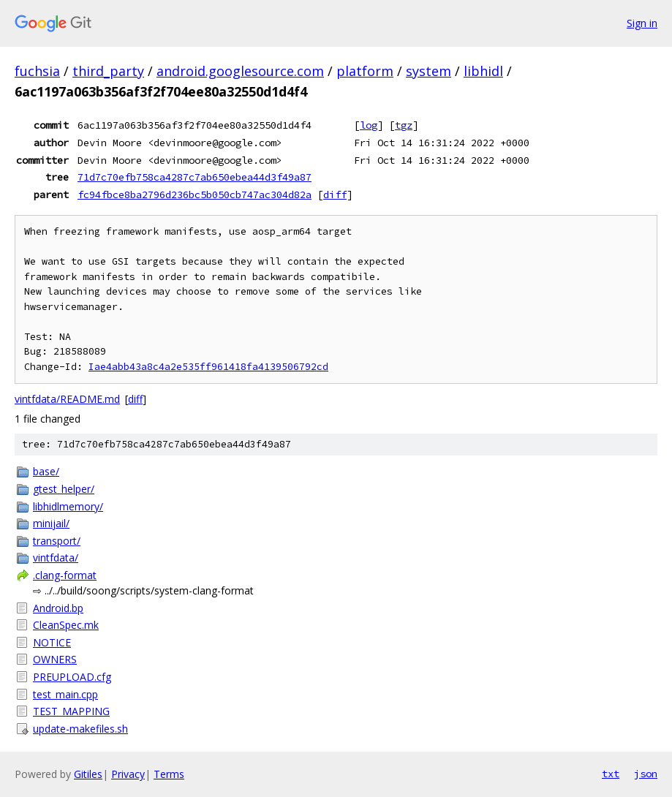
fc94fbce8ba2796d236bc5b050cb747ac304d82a (195, 194)
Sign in (642, 23)
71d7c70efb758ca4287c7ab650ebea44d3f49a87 (195, 177)
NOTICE (52, 642)
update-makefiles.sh (80, 729)
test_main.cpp (65, 694)
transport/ (57, 541)
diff (335, 194)
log (369, 125)
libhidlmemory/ (68, 506)
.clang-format (65, 575)
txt (611, 774)
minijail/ (51, 523)
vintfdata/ (56, 558)
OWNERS (55, 659)
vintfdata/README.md (67, 399)
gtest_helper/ (64, 489)
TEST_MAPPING (71, 711)
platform (365, 71)
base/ (46, 471)
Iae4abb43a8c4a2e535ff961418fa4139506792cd (208, 367)
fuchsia (37, 71)
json (646, 774)
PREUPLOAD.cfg (72, 677)
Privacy (128, 774)
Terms (169, 774)
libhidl (483, 71)
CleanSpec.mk (66, 625)
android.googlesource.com (240, 71)
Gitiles (88, 774)
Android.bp (58, 608)
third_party (108, 71)
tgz (404, 125)
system (429, 71)
